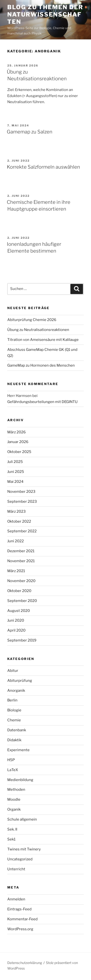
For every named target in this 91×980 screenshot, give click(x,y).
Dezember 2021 (21, 551)
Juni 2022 (16, 541)
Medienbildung (20, 780)
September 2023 (22, 502)
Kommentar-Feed (22, 919)
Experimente (18, 750)
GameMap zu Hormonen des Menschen (41, 365)
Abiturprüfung (20, 681)
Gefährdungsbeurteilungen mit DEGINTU (42, 402)
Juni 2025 (16, 472)
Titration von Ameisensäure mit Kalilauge (43, 340)
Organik (14, 809)
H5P (11, 760)
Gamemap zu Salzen (30, 132)
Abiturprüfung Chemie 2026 (32, 320)
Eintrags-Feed (19, 909)
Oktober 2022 (19, 521)
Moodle (14, 799)
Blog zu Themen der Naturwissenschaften (45, 14)
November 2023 (21, 492)
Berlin (12, 700)
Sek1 (11, 839)
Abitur (13, 671)
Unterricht (16, 869)
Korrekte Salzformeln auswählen (43, 167)
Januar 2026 (18, 442)
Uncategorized (20, 859)
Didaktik (14, 740)
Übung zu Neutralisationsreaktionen (38, 330)
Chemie (14, 720)
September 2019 (22, 640)
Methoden (16, 790)
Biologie (14, 710)
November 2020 (21, 581)
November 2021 (21, 561)
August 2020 (19, 611)
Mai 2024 (15, 482)
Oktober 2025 (19, 452)
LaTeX (13, 770)
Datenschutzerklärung (25, 963)
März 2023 (17, 511)
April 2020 (16, 630)
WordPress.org (20, 929)
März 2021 (16, 571)
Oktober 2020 (19, 591)
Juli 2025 (15, 462)
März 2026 (17, 432)
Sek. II (12, 829)
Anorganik (16, 691)
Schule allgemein (22, 819)
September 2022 (22, 531)
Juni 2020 (16, 620)
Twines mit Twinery (24, 849)
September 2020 (22, 601)
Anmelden (16, 899)
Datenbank (17, 730)
